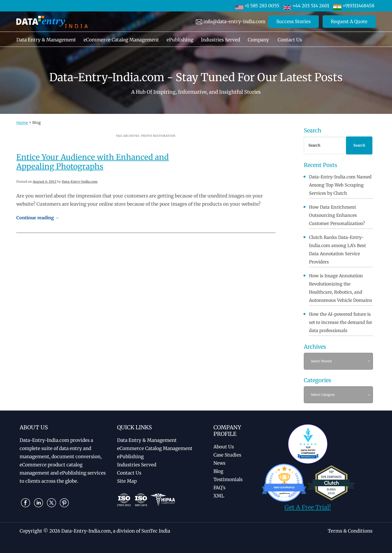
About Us (224, 447)
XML (219, 496)
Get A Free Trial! (308, 507)
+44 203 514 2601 (306, 6)
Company (258, 40)
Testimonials (228, 479)
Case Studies (227, 455)
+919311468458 (354, 6)
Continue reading (38, 218)
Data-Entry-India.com (80, 182)
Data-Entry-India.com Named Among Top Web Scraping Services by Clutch (340, 185)
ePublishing (180, 40)
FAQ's (219, 488)
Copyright (31, 531)
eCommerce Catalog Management (121, 40)
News (219, 463)
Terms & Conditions (350, 531)
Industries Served (220, 40)
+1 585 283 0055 (257, 6)
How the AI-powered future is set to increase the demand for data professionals (341, 322)
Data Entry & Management (46, 40)
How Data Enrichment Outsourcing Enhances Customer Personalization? (337, 215)
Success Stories (293, 22)
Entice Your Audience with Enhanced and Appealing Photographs (93, 162)
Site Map (127, 481)
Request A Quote (349, 22)
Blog (218, 471)
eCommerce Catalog (155, 448)
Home (22, 122)
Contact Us (290, 40)
